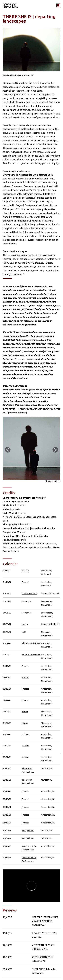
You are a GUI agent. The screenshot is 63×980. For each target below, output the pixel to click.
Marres (25, 712)
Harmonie (26, 601)
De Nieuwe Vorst (30, 593)
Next (55, 450)
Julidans (26, 734)
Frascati (26, 582)
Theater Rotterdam (31, 643)
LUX (24, 632)
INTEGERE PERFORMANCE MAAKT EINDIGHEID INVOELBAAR (45, 921)
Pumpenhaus (28, 830)
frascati (25, 571)
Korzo (25, 624)
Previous (8, 450)
